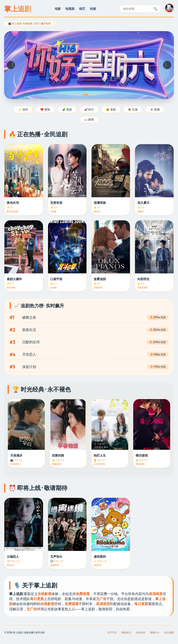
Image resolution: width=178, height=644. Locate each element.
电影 (58, 9)
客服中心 (155, 632)
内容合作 (141, 632)
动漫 (93, 9)
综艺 (82, 9)
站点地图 (169, 632)
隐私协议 (126, 632)
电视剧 (70, 9)
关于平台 (112, 632)
